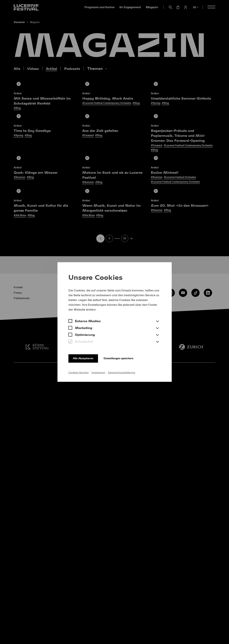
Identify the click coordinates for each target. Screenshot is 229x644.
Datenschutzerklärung (122, 372)
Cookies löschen (79, 372)
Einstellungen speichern (124, 358)
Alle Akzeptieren (84, 358)
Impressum (98, 372)
